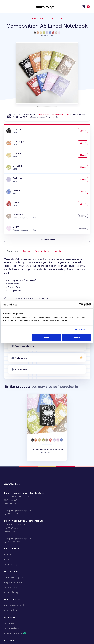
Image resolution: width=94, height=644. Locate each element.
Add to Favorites (47, 240)
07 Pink (16, 227)
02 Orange (18, 142)
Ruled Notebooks (24, 346)
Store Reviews (13, 628)
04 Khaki (17, 166)
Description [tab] (12, 251)
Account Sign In (12, 587)
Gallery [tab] (27, 251)
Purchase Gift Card (14, 605)
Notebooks (21, 358)
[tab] (38, 106)
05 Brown (18, 215)
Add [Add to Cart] (84, 131)
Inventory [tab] (59, 251)
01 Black (17, 129)
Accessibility (11, 564)
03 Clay (17, 154)
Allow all (77, 337)
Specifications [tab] (42, 251)
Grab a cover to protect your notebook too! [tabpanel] (47, 280)
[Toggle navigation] (6, 7)
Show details (81, 330)
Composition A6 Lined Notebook (47, 26)
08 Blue (17, 190)
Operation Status (15, 633)
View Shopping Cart (15, 577)
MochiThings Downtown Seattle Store (55, 114)
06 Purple (18, 178)
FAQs (7, 559)
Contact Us (10, 555)
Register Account (13, 582)
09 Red (16, 202)
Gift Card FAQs (12, 610)
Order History (11, 592)
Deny (47, 337)
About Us (9, 623)
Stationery (21, 370)
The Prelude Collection (47, 19)
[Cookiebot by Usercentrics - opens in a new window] (80, 305)
